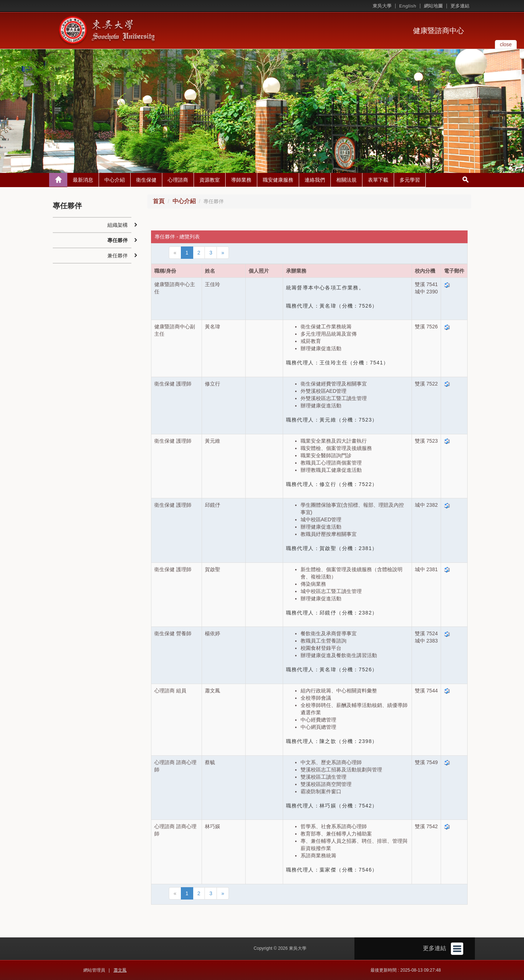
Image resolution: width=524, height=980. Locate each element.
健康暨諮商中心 (438, 31)
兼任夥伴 (118, 256)
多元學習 (410, 180)
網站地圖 (433, 6)
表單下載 (378, 180)
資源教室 (210, 180)
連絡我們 (315, 180)
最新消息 (83, 180)
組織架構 (118, 225)
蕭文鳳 (120, 970)
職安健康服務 (278, 180)
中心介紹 (115, 180)
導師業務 (241, 180)
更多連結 (460, 6)
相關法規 (346, 180)
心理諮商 (178, 180)
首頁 (159, 201)
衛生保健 (146, 180)
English (408, 6)
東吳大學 (382, 6)
